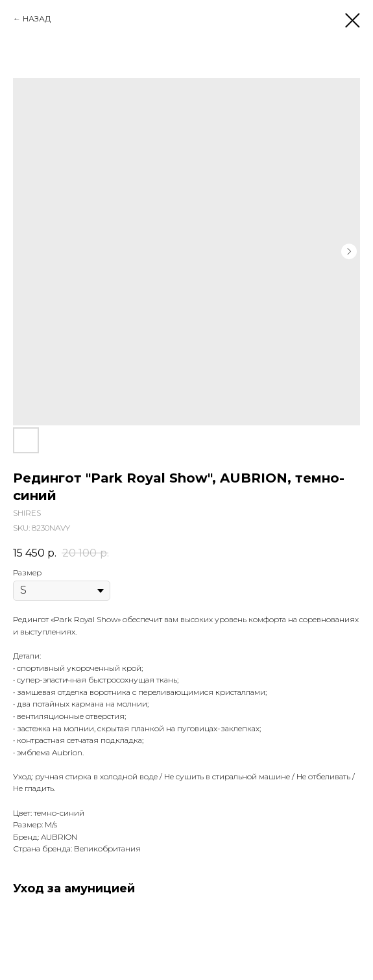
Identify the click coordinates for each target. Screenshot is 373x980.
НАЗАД (37, 19)
